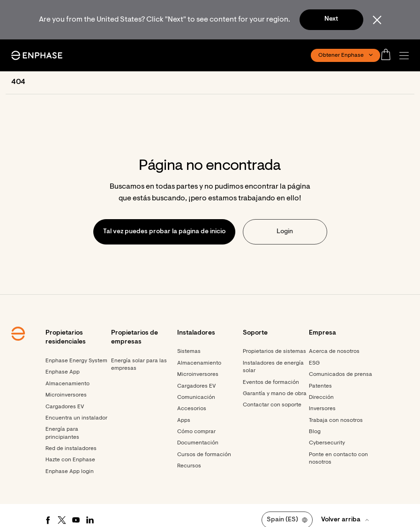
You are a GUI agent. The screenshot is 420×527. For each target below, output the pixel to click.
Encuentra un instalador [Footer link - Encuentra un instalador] (76, 418)
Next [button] (331, 19)
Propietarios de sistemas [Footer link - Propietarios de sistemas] (274, 351)
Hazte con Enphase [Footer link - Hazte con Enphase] (70, 460)
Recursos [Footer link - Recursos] (189, 466)
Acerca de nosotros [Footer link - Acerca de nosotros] (334, 351)
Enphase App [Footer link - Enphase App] (63, 372)
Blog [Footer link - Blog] (315, 432)
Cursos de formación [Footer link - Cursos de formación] (204, 455)
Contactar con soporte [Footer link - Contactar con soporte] (272, 405)
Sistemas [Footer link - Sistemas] (189, 351)
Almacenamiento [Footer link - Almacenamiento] (67, 384)
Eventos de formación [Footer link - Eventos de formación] (271, 382)
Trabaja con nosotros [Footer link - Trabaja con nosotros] (336, 420)
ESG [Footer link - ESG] (314, 363)
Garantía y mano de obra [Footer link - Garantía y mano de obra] (275, 394)
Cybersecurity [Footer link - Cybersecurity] (327, 443)
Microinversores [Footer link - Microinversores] (66, 395)
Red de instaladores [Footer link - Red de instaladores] (71, 449)
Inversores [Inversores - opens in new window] (322, 409)
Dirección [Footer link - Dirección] (321, 397)
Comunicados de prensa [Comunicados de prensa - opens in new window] (341, 374)
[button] (406, 56)
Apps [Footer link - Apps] (184, 420)
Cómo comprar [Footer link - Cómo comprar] (196, 432)
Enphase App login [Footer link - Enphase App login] (70, 472)
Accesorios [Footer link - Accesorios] (192, 409)
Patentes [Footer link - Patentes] (320, 386)
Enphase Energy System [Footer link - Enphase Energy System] (76, 361)
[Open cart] (389, 55)
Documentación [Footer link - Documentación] (198, 443)
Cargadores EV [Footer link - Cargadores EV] (65, 407)
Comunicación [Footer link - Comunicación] (196, 397)
